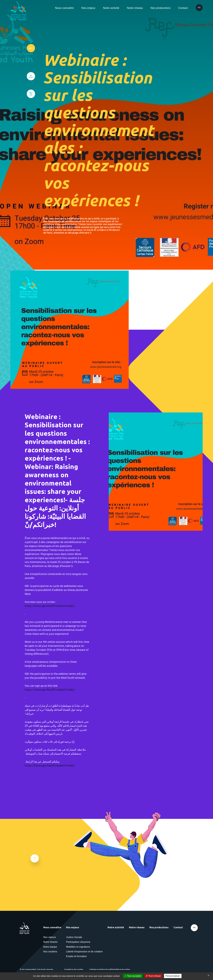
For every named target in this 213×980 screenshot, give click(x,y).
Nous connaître (64, 8)
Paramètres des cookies (74, 969)
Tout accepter (133, 976)
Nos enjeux (88, 8)
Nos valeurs (50, 937)
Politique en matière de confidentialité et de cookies (110, 969)
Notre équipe (50, 947)
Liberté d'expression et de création (84, 951)
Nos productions (161, 8)
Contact (183, 8)
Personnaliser (173, 976)
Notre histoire (50, 942)
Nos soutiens (50, 951)
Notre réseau (135, 8)
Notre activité (111, 8)
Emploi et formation (76, 956)
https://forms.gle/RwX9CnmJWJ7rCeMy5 (50, 606)
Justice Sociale (74, 937)
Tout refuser (153, 976)
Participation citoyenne (78, 942)
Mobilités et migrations (78, 947)
